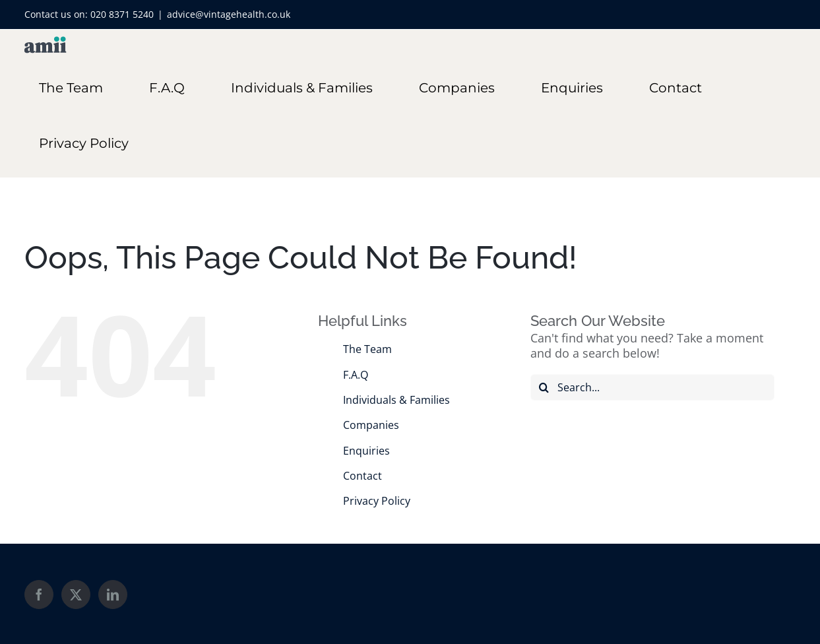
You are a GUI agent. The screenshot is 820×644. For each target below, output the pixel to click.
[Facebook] (39, 595)
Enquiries (366, 451)
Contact (363, 476)
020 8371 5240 (122, 14)
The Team (367, 349)
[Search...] (652, 387)
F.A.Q (356, 375)
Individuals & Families (396, 400)
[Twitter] (76, 595)
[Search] (544, 387)
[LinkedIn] (113, 595)
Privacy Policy (377, 501)
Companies (371, 425)
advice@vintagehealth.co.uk (229, 14)
